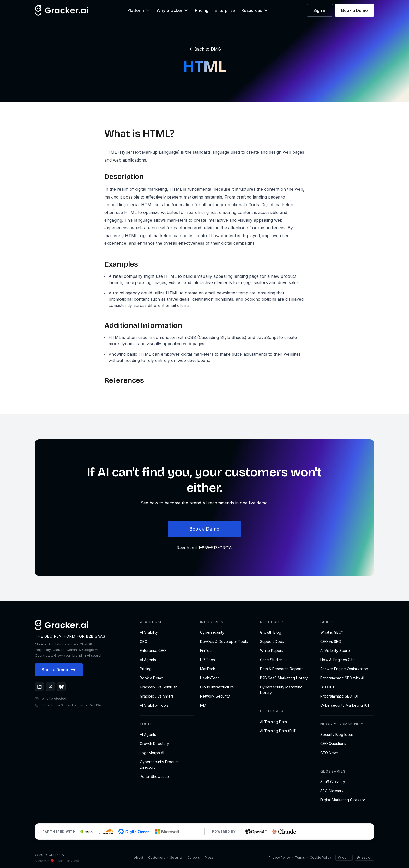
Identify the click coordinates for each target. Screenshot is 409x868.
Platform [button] (139, 10)
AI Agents (148, 660)
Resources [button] (255, 10)
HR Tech (207, 660)
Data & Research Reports (282, 669)
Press (209, 857)
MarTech (208, 669)
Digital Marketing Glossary (343, 800)
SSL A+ (364, 858)
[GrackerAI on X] (50, 687)
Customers (157, 857)
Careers (194, 857)
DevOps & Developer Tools (224, 641)
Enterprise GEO (153, 651)
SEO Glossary (332, 791)
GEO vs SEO (331, 641)
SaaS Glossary (333, 782)
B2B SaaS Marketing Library (284, 678)
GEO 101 (327, 687)
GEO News (329, 753)
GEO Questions (333, 744)
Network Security (215, 696)
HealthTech (210, 678)
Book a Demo (354, 10)
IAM (203, 705)
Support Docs (272, 641)
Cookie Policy (321, 857)
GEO (144, 641)
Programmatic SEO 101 (339, 696)
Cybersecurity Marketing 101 (345, 705)
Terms (300, 857)
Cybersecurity (212, 632)
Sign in (320, 10)
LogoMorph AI (152, 753)
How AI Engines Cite (338, 660)
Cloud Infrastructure (217, 687)
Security (176, 857)
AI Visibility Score (335, 651)
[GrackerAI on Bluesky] (61, 687)
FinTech (207, 651)
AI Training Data (273, 722)
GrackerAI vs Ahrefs (157, 696)
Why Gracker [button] (173, 10)
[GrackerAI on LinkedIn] (39, 687)
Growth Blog (271, 632)
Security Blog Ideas (337, 734)
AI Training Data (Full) (278, 731)
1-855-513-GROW (215, 548)
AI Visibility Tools (154, 705)
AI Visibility (149, 632)
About (139, 857)
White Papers (272, 651)
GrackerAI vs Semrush (159, 687)
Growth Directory (154, 744)
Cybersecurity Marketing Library (281, 690)
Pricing (202, 10)
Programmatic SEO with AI (342, 678)
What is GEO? (332, 632)
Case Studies (271, 660)
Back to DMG (204, 49)
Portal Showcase (154, 776)
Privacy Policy (279, 857)
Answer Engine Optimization (344, 669)
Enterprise (225, 10)
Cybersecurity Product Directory (159, 765)
